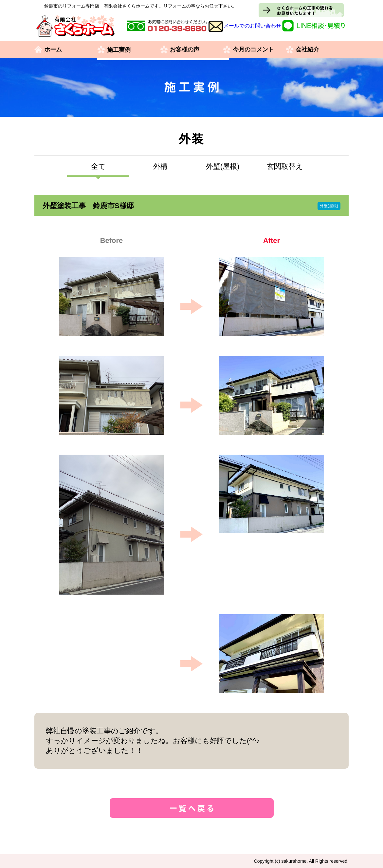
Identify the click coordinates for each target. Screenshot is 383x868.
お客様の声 (185, 50)
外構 (160, 166)
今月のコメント (253, 50)
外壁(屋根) (223, 166)
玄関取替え (285, 166)
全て (98, 166)
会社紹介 (307, 50)
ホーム (53, 50)
